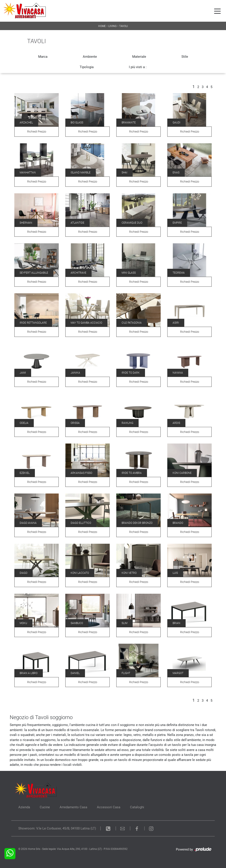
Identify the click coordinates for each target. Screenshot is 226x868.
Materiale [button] (139, 57)
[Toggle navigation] (217, 11)
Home (102, 26)
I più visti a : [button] (138, 67)
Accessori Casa (109, 807)
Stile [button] (185, 57)
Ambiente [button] (90, 57)
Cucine (45, 807)
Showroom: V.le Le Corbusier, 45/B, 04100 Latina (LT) (57, 828)
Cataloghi (137, 807)
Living (112, 26)
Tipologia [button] (87, 67)
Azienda (24, 807)
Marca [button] (43, 57)
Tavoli (123, 26)
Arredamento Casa (73, 807)
